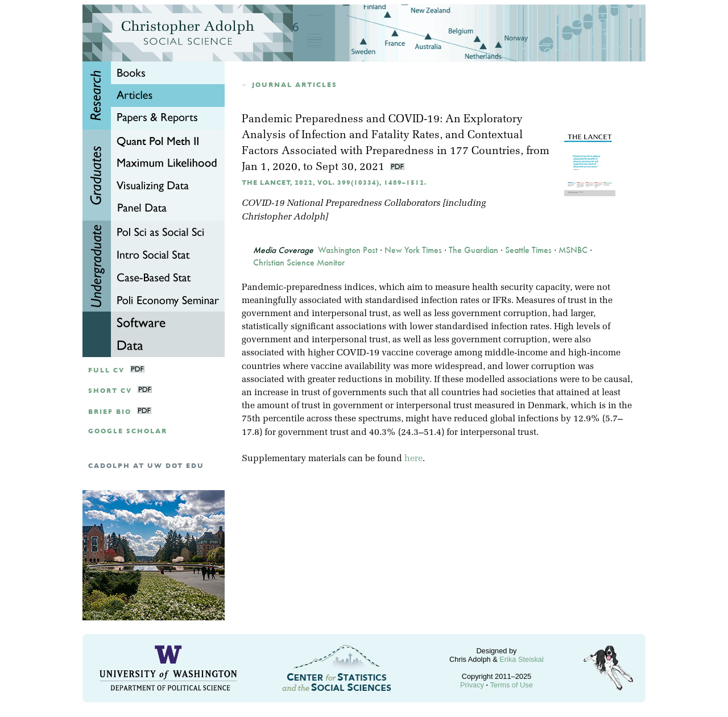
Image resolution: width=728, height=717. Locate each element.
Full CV (106, 370)
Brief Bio (110, 412)
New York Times (413, 250)
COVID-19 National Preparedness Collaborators (341, 204)
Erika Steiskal (522, 659)
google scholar (128, 431)
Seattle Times (528, 250)
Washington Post (348, 250)
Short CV (110, 391)
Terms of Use (511, 685)
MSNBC (573, 250)
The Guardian (473, 250)
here (413, 459)
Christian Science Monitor (299, 263)
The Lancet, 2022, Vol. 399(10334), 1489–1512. (334, 183)
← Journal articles (289, 85)
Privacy (472, 685)
